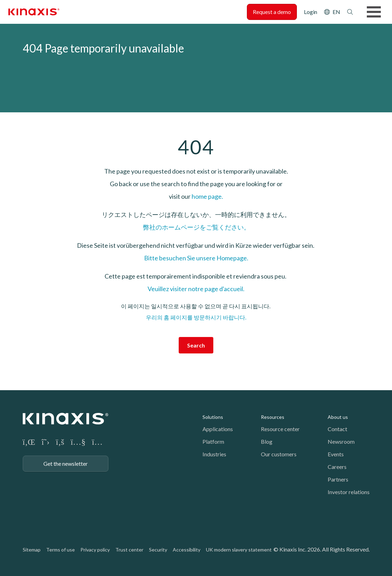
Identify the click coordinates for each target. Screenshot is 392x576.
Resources (273, 417)
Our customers (279, 454)
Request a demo (272, 12)
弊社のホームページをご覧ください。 (196, 227)
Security (158, 550)
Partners (338, 479)
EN (336, 12)
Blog (267, 441)
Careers (337, 467)
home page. (207, 196)
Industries (214, 454)
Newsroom (341, 441)
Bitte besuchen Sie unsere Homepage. (196, 258)
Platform (213, 441)
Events (336, 454)
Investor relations (349, 492)
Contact (337, 429)
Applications (218, 429)
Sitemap (32, 550)
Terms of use (60, 550)
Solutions (213, 417)
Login (311, 12)
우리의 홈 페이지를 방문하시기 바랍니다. (196, 317)
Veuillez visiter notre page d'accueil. (196, 289)
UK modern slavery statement (239, 550)
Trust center (129, 550)
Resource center (280, 429)
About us (338, 417)
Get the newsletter (66, 463)
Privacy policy (95, 550)
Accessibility (187, 550)
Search (350, 12)
